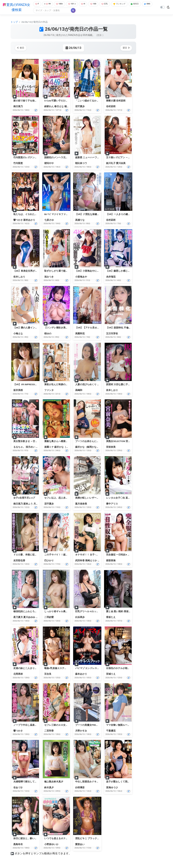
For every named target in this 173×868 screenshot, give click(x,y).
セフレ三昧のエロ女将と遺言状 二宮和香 (66, 725)
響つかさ (18, 220)
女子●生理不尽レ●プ (24, 498)
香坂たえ (111, 618)
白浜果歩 (80, 618)
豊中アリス (112, 504)
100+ (60, 4)
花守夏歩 (80, 107)
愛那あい (80, 845)
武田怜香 (80, 561)
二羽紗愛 (49, 618)
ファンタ (49, 391)
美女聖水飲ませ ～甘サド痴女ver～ (32, 441)
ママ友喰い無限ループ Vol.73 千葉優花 (127, 725)
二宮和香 (49, 731)
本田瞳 (101, 561)
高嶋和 (79, 391)
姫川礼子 (111, 164)
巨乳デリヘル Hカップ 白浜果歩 (92, 612)
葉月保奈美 (81, 504)
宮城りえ (111, 674)
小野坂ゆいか (51, 845)
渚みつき (49, 277)
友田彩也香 (19, 561)
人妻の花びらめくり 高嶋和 (90, 385)
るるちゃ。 (19, 447)
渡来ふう (28, 504)
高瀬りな (80, 220)
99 (47, 4)
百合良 (48, 674)
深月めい (30, 447)
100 (96, 4)
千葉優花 (111, 731)
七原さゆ (49, 220)
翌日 (125, 48)
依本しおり (19, 277)
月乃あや (38, 504)
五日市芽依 (112, 334)
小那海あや (81, 277)
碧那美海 (111, 561)
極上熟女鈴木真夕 (54, 782)
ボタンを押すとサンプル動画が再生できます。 (43, 854)
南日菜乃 (18, 107)
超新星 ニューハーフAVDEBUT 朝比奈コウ (97, 158)
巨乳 (108, 4)
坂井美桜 (18, 391)
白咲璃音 (80, 788)
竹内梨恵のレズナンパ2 (26, 158)
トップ (14, 22)
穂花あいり (70, 107)
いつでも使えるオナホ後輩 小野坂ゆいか (66, 839)
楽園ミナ (49, 447)
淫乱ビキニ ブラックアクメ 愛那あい (95, 839)
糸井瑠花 (111, 277)
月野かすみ (81, 731)
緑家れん (49, 107)
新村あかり (29, 220)
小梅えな (18, 334)
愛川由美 (121, 164)
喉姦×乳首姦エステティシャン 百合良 (64, 668)
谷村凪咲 (111, 107)
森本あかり (81, 674)
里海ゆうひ (112, 788)
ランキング (124, 4)
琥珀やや (49, 164)
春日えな (59, 107)
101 (73, 4)
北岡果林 (18, 674)
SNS (37, 11)
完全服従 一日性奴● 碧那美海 (122, 555)
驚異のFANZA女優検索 (16, 8)
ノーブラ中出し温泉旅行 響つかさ (31, 725)
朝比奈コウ (81, 164)
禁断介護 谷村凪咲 (116, 101)
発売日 (141, 4)
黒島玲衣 (18, 845)
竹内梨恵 (18, 164)
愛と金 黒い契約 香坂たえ (120, 612)
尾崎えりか (91, 561)
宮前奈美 (111, 447)
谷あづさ (18, 788)
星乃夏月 (18, 618)
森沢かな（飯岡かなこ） (67, 447)
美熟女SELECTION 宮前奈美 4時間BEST (127, 441)
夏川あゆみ (29, 618)
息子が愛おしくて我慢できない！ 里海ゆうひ (130, 782)
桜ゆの (48, 334)
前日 (21, 48)
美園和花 (80, 334)
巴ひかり (49, 561)
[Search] (63, 11)
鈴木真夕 (49, 788)
